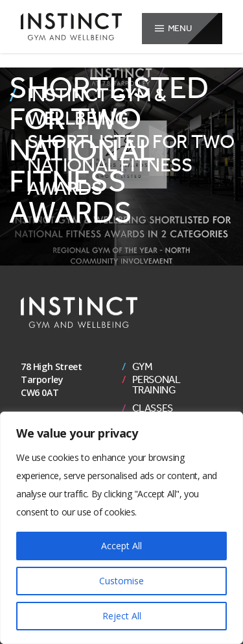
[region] (121, 528)
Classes (153, 408)
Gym (143, 367)
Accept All (121, 546)
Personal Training (156, 385)
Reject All (122, 616)
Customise (121, 581)
